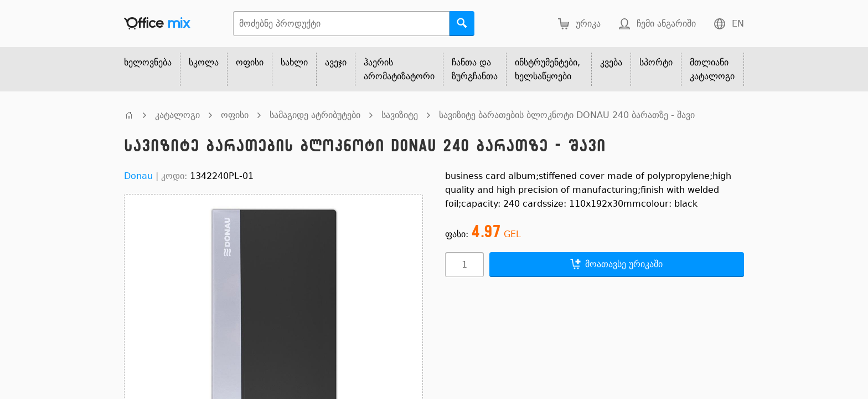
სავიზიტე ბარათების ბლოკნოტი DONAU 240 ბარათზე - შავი (567, 115)
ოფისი (250, 62)
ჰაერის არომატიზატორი (399, 69)
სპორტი (656, 62)
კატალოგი (177, 115)
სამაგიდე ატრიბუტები (315, 115)
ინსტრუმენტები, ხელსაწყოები (547, 69)
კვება (611, 62)
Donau (138, 176)
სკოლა (204, 62)
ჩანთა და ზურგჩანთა (475, 69)
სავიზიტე (400, 115)
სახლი (294, 62)
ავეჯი (336, 62)
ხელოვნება (148, 62)
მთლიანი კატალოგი (712, 69)
